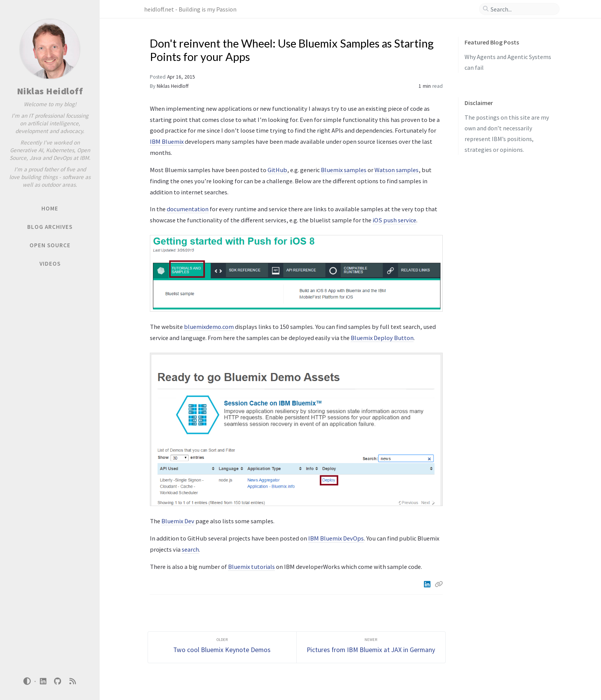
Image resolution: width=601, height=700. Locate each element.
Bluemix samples (344, 170)
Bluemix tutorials (251, 567)
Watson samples (397, 170)
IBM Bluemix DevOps (336, 538)
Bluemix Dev (178, 521)
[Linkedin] (428, 584)
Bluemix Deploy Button (382, 338)
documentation (188, 209)
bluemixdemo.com (209, 327)
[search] (522, 9)
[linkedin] (43, 681)
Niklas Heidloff (50, 91)
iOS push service (394, 220)
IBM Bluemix (167, 141)
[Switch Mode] (27, 681)
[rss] (72, 681)
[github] (58, 681)
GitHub (277, 170)
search (190, 549)
